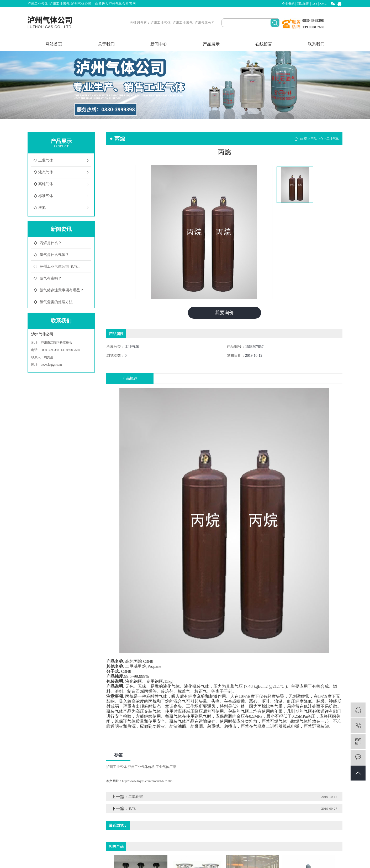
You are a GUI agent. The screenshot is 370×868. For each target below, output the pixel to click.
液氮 (42, 208)
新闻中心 (159, 44)
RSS (314, 4)
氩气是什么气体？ (54, 255)
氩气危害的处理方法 (56, 302)
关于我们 (106, 44)
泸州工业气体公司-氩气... (60, 267)
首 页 (303, 139)
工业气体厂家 (166, 767)
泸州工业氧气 (183, 23)
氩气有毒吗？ (51, 278)
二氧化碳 (136, 797)
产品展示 (211, 44)
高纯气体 (46, 184)
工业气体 (46, 160)
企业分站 (288, 4)
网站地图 (303, 4)
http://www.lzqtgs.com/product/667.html (148, 781)
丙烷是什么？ (51, 243)
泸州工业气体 (161, 23)
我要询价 (224, 313)
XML (323, 4)
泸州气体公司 (205, 23)
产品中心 (317, 139)
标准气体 (46, 196)
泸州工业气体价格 (141, 767)
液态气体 (46, 172)
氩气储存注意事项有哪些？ (62, 290)
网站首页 (54, 44)
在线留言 (264, 44)
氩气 (132, 808)
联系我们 (316, 44)
